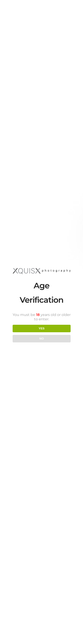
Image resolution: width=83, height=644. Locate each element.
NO (41, 339)
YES (41, 328)
